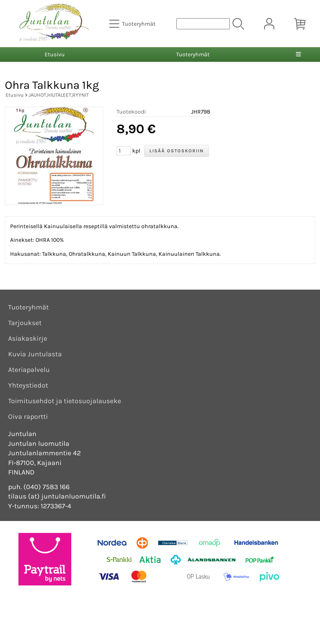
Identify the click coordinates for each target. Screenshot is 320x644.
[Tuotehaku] (203, 24)
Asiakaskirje (28, 338)
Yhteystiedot (28, 385)
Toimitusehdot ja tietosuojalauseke (65, 401)
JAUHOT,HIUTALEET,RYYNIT (59, 95)
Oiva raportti (28, 417)
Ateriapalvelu (29, 370)
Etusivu (55, 54)
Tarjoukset (25, 323)
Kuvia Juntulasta (35, 354)
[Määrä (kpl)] (124, 151)
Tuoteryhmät (193, 54)
